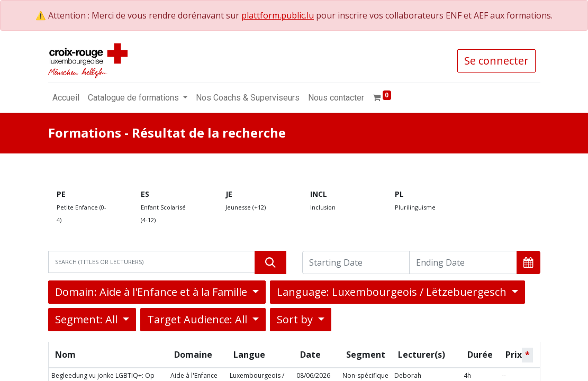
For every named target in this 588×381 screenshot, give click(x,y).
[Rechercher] (270, 262)
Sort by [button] (296, 319)
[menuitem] (66, 98)
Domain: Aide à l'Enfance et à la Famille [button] (152, 292)
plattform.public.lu (278, 15)
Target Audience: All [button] (198, 319)
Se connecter (496, 61)
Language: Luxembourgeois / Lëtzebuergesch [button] (393, 292)
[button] (528, 262)
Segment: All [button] (88, 319)
